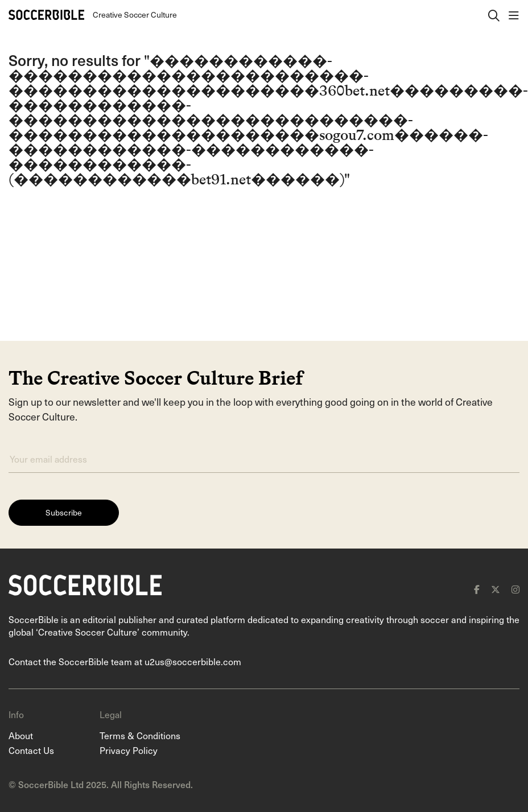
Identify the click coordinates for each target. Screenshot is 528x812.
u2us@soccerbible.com (193, 661)
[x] (496, 590)
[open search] (494, 15)
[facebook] (477, 590)
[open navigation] (514, 15)
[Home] (46, 15)
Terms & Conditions (140, 735)
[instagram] (515, 590)
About (21, 735)
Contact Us (31, 750)
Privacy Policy (129, 750)
